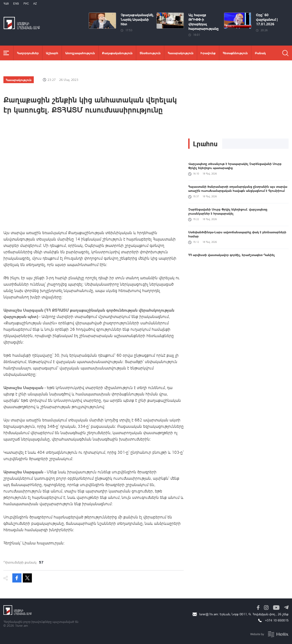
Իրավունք (208, 53)
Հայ (6, 4)
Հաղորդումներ (28, 53)
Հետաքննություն (235, 53)
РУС (26, 4)
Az (35, 4)
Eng (16, 4)
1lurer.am (21, 625)
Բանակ (260, 53)
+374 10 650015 (277, 620)
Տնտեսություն (150, 53)
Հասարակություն (181, 53)
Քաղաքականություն (117, 53)
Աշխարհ (52, 53)
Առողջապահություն (80, 53)
